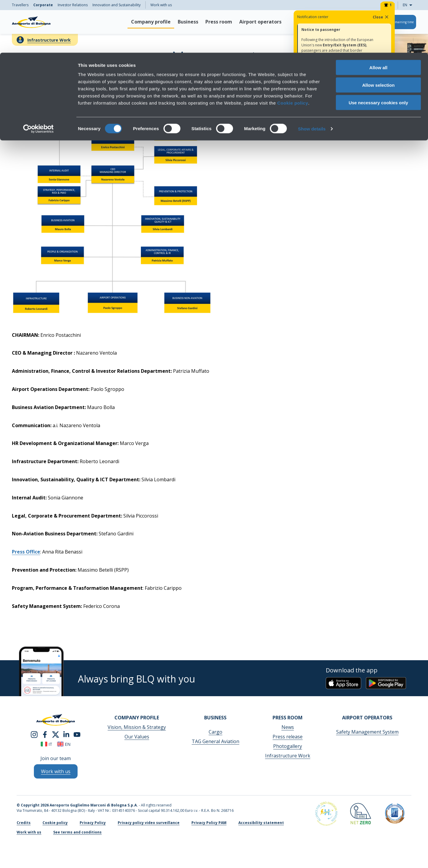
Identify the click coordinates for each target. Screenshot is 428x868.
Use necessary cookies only (378, 50)
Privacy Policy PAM (209, 823)
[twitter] (56, 734)
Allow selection (378, 32)
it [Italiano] (47, 744)
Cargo (215, 732)
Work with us (29, 832)
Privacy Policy (93, 823)
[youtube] (77, 734)
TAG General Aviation (215, 741)
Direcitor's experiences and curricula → (342, 125)
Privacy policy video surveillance (149, 823)
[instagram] (34, 734)
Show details (312, 76)
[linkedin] (66, 734)
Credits (24, 823)
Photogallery (288, 746)
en (64, 744)
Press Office (26, 552)
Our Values (137, 737)
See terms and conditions (77, 832)
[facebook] (45, 734)
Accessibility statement (261, 823)
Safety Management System (367, 732)
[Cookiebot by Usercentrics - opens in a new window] (38, 76)
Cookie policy (293, 50)
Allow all (379, 15)
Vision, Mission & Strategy (137, 727)
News (288, 727)
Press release (288, 737)
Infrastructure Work (288, 756)
